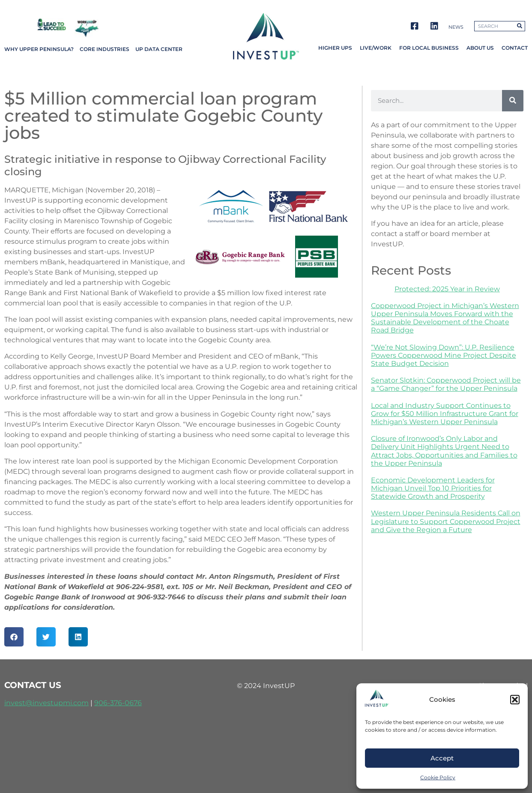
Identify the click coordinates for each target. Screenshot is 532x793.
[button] (515, 700)
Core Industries (105, 49)
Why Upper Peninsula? (39, 49)
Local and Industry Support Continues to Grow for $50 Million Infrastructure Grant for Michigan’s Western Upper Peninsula (445, 414)
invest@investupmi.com (46, 703)
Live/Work (376, 48)
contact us (33, 685)
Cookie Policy (438, 777)
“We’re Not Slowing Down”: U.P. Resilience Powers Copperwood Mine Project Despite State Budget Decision (444, 355)
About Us (480, 48)
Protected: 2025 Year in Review (447, 289)
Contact (515, 48)
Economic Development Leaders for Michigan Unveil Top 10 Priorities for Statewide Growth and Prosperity (433, 488)
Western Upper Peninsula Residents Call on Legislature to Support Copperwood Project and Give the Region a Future (446, 521)
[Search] (513, 101)
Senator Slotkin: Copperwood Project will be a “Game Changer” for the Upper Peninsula (446, 384)
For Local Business (429, 48)
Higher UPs (335, 48)
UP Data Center (159, 49)
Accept (442, 758)
